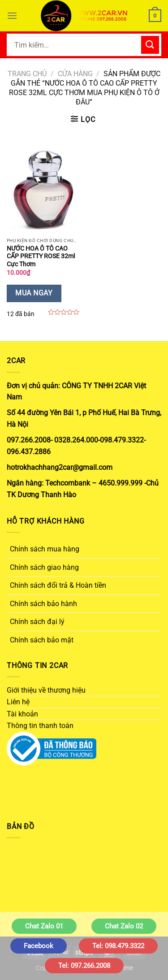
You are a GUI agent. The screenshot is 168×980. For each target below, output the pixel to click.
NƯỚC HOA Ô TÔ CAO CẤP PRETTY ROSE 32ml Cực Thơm (41, 256)
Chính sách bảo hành (43, 604)
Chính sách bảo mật (42, 640)
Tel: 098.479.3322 (118, 946)
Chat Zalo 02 (124, 926)
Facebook (39, 946)
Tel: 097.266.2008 (84, 966)
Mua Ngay (34, 293)
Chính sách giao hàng (44, 567)
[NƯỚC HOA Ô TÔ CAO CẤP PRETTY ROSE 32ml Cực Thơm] (43, 189)
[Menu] (12, 15)
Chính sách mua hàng (45, 549)
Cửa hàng (75, 74)
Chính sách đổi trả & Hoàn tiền (58, 585)
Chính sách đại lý (37, 622)
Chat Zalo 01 (44, 926)
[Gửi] (150, 45)
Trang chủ (27, 74)
